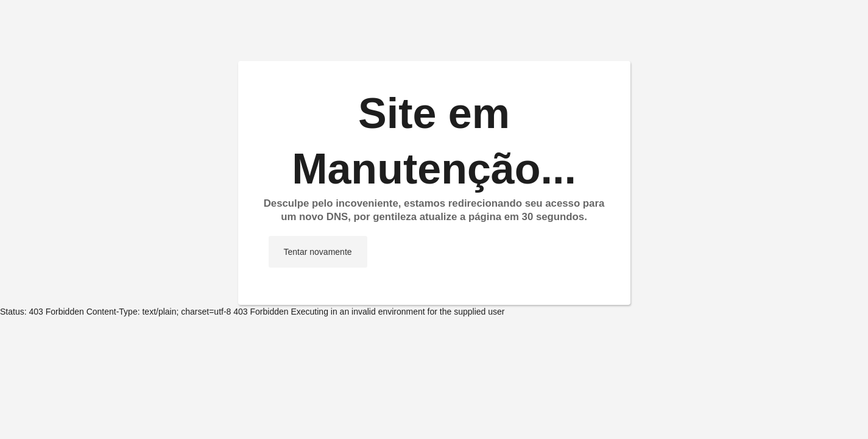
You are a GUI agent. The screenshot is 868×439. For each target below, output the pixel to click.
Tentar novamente (318, 252)
